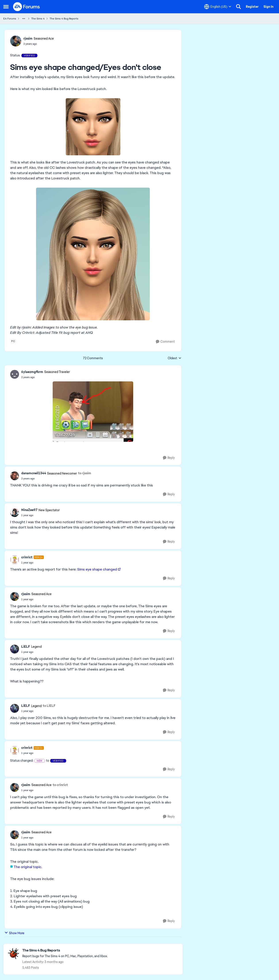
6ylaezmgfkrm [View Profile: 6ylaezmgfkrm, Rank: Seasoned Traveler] (32, 372)
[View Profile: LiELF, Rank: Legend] (15, 649)
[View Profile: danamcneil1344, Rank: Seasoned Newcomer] (15, 476)
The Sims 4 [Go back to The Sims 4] (38, 19)
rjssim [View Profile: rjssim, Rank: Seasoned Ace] (28, 38)
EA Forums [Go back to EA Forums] (10, 19)
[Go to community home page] (27, 7)
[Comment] (165, 342)
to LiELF (49, 706)
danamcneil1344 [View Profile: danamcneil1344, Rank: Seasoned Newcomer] (34, 473)
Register (252, 7)
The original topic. (28, 867)
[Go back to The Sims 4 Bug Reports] (65, 950)
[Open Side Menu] (6, 7)
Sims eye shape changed (97, 569)
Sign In (268, 7)
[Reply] (169, 458)
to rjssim (85, 473)
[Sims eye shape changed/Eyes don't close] (46, 377)
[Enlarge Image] (93, 127)
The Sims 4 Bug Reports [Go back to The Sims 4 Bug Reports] (64, 19)
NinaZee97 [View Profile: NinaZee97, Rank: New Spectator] (29, 510)
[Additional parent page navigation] (24, 19)
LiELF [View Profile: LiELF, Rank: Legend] (26, 647)
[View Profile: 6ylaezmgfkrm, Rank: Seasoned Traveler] (15, 374)
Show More (14, 933)
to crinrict (60, 785)
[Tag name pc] (13, 341)
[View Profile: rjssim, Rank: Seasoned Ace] (16, 41)
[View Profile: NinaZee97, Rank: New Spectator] (15, 513)
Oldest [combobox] (175, 358)
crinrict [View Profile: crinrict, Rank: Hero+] (27, 557)
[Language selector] (218, 7)
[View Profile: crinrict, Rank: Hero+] (15, 560)
